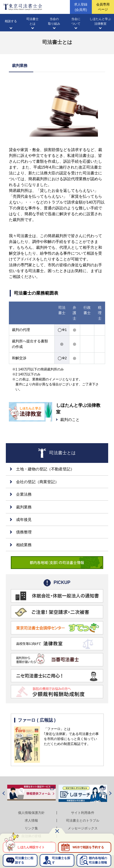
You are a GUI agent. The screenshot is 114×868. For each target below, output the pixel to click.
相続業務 (24, 545)
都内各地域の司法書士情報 (98, 860)
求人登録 (81, 7)
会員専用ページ (103, 7)
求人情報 (31, 821)
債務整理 (24, 532)
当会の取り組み (54, 21)
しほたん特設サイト (31, 847)
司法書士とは (32, 21)
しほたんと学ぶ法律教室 (100, 21)
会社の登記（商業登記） (37, 482)
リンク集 (31, 828)
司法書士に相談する (24, 860)
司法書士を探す (61, 860)
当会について (76, 21)
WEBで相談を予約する (88, 847)
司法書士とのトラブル (83, 821)
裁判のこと (70, 420)
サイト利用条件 (83, 813)
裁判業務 (24, 507)
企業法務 (24, 494)
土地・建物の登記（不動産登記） (45, 469)
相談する (11, 21)
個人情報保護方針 (31, 813)
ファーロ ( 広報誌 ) (37, 720)
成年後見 (24, 520)
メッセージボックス (83, 828)
